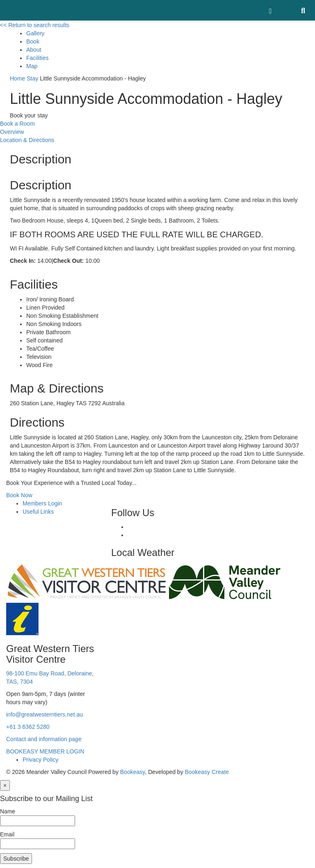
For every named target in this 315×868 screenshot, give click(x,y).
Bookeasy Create (207, 772)
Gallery (35, 33)
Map (32, 66)
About (34, 50)
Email (7, 834)
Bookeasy (132, 772)
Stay (32, 78)
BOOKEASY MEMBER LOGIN (45, 751)
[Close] (5, 785)
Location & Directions (27, 140)
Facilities (37, 58)
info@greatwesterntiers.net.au (45, 714)
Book (33, 41)
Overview (12, 132)
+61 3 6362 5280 (28, 727)
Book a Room (17, 124)
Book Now (19, 495)
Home (17, 78)
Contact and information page (44, 739)
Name (8, 811)
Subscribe (16, 859)
